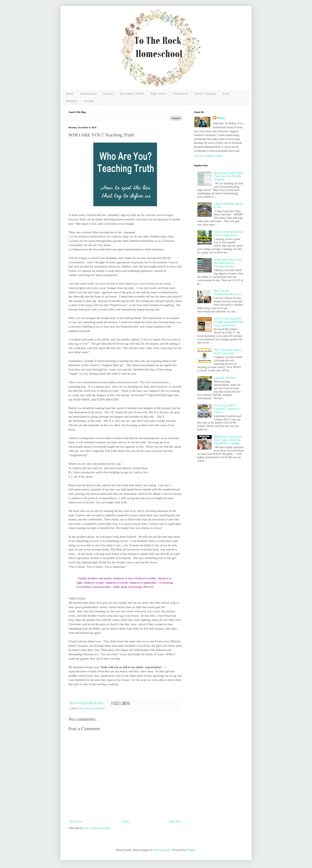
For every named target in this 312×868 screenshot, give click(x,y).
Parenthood (180, 94)
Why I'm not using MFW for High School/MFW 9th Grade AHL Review (229, 322)
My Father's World (132, 94)
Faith (226, 94)
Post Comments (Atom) (97, 828)
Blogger (191, 850)
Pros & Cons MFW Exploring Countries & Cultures (226, 409)
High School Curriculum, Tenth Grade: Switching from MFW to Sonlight (228, 440)
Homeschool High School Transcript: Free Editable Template (228, 176)
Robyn (221, 118)
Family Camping (205, 94)
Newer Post (76, 822)
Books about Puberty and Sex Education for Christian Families (228, 263)
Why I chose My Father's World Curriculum (228, 352)
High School (158, 94)
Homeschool (88, 94)
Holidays (72, 101)
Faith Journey (85, 708)
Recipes (89, 101)
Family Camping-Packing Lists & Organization (228, 233)
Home (70, 94)
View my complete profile (208, 156)
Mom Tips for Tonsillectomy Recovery (227, 293)
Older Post (175, 822)
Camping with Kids (225, 378)
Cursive (108, 94)
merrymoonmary (162, 850)
